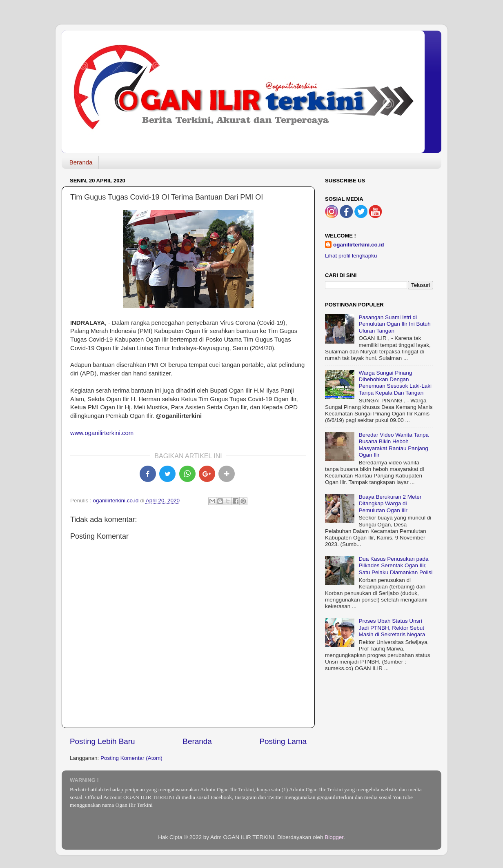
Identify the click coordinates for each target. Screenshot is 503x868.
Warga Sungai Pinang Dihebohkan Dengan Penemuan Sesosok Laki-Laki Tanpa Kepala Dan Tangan (395, 383)
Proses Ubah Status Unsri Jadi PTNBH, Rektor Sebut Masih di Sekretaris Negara (392, 627)
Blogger (334, 837)
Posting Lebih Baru (102, 741)
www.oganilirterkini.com (102, 433)
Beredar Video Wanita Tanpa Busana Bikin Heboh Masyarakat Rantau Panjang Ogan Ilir (394, 445)
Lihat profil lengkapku (351, 256)
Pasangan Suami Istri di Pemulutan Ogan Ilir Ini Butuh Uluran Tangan (394, 324)
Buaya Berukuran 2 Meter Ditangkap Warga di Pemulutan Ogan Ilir (390, 503)
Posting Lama (283, 741)
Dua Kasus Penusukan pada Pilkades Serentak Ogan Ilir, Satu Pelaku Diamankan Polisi (395, 565)
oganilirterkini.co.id (359, 245)
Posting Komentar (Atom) (131, 758)
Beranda (81, 162)
